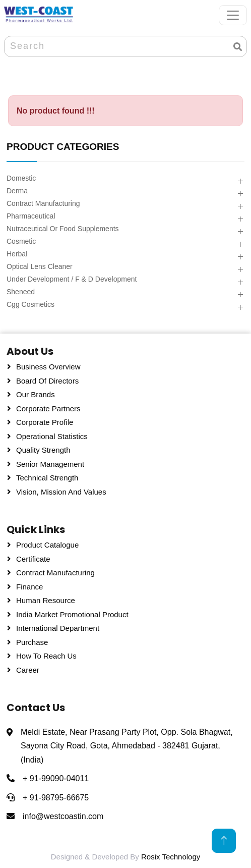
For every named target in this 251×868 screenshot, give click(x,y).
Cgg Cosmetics (30, 304)
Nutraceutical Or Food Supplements (63, 229)
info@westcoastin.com (63, 816)
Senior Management (50, 464)
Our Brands (36, 394)
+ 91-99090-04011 (56, 778)
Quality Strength (43, 450)
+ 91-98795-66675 (56, 798)
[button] (240, 181)
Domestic (21, 178)
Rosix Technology (171, 857)
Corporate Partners (48, 409)
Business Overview (48, 367)
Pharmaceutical (31, 216)
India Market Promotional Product (72, 614)
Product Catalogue (47, 545)
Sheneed (21, 292)
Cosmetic (21, 241)
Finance (29, 587)
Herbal (17, 254)
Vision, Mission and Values (61, 492)
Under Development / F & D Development (72, 279)
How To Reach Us (46, 656)
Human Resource (46, 600)
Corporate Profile (45, 422)
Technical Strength (47, 478)
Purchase (32, 642)
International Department (58, 628)
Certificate (33, 559)
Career (28, 670)
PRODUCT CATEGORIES (63, 147)
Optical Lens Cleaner (40, 266)
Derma (17, 191)
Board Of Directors (47, 381)
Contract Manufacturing (43, 203)
